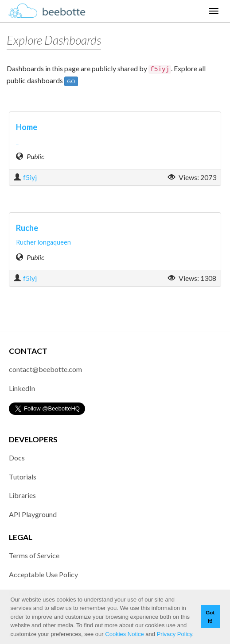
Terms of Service (34, 555)
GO (71, 81)
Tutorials (23, 477)
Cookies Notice (124, 634)
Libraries (22, 495)
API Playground (33, 514)
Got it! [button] (210, 617)
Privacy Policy (175, 634)
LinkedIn (22, 388)
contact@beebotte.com (45, 369)
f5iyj (30, 177)
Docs (17, 458)
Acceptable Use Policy (43, 574)
